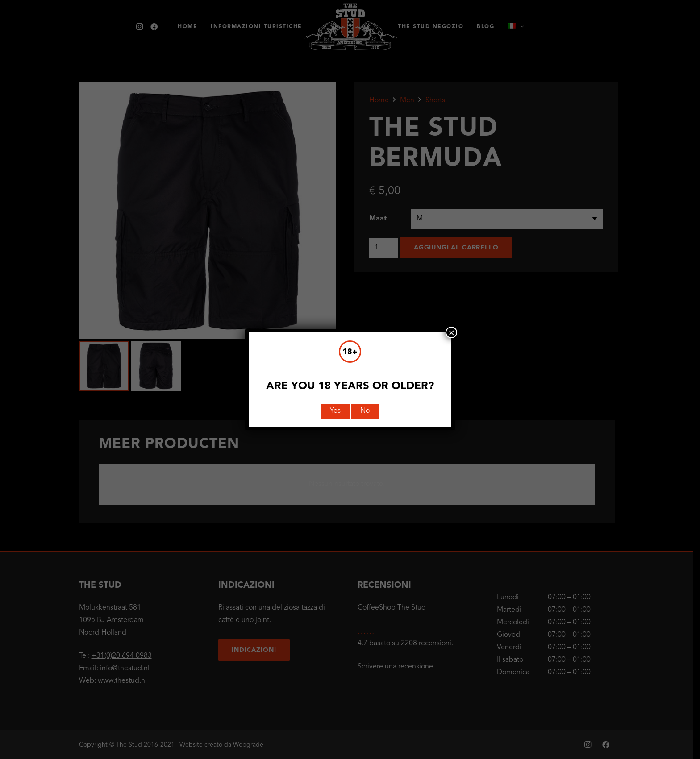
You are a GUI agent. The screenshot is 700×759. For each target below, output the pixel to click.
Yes (335, 411)
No (365, 411)
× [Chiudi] (451, 332)
